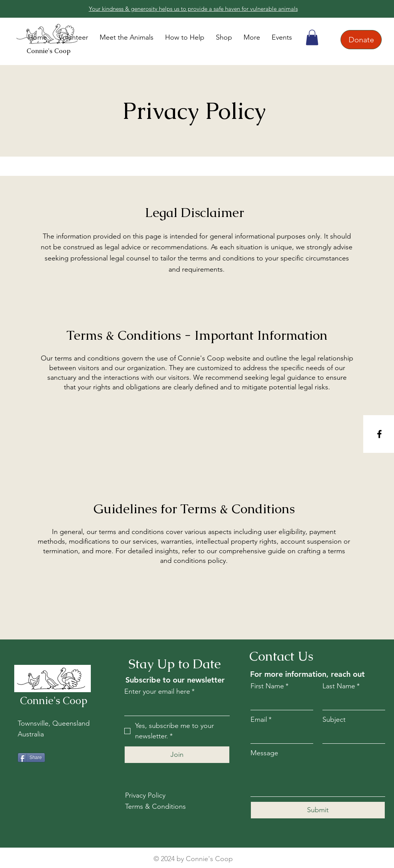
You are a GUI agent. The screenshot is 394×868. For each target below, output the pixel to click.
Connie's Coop (48, 51)
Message (264, 753)
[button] (185, 37)
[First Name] (280, 702)
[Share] (31, 758)
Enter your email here (159, 692)
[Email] (280, 735)
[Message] (318, 779)
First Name (270, 686)
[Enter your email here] (175, 707)
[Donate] (361, 40)
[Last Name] (351, 702)
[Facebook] (379, 434)
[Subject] (351, 735)
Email (261, 720)
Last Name (341, 686)
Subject (334, 719)
